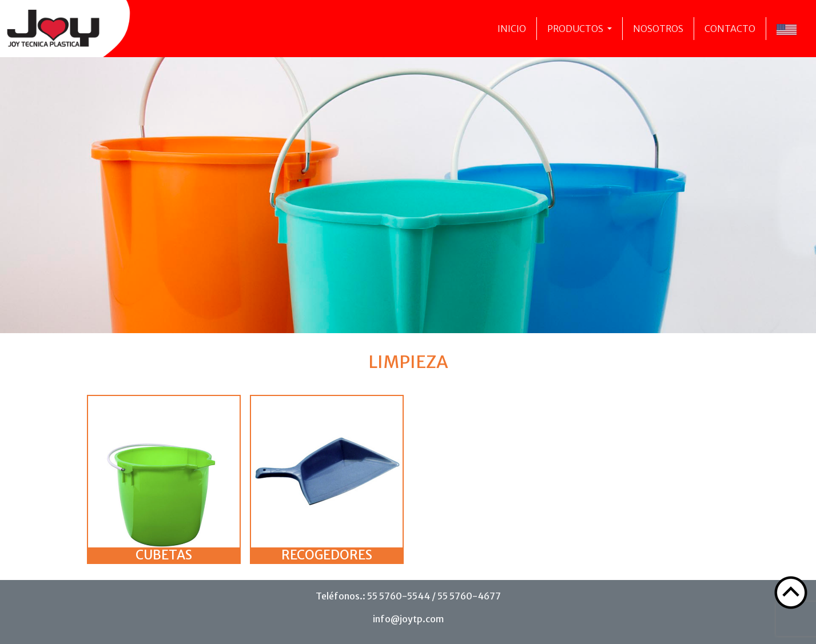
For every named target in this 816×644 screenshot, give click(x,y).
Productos (576, 29)
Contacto (730, 29)
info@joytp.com (408, 619)
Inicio (512, 29)
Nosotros (658, 29)
